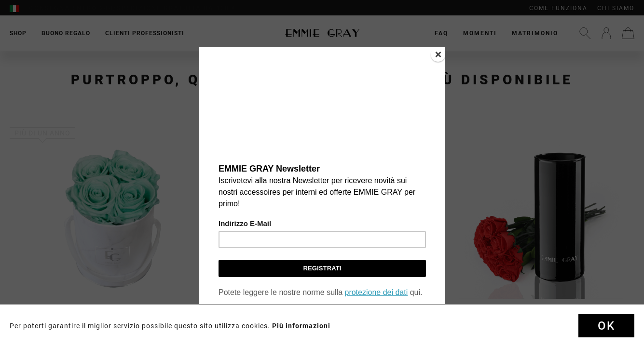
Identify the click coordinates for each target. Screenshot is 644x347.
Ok (606, 326)
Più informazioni (301, 326)
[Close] (438, 54)
